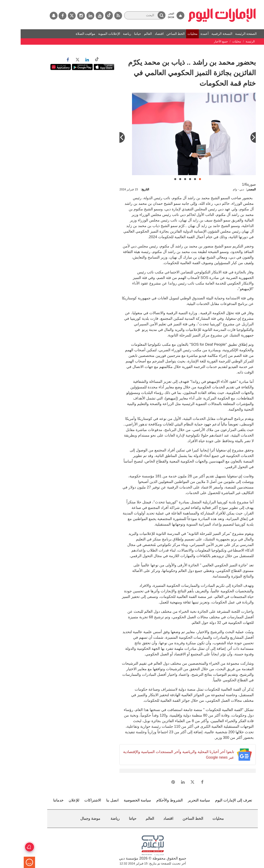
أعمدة (184, 34)
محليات (172, 34)
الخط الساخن (155, 34)
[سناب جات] (33, 16)
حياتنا (117, 34)
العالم (127, 34)
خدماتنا (38, 800)
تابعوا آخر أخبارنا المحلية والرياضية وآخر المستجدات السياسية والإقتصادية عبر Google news (158, 755)
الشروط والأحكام (149, 800)
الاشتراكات (72, 800)
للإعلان (53, 800)
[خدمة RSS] (98, 16)
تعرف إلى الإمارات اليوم (213, 800)
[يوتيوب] (79, 16)
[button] (141, 15)
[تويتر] (51, 16)
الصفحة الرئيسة (225, 34)
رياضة (106, 34)
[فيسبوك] (42, 16)
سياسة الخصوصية (117, 800)
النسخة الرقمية (201, 34)
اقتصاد (138, 34)
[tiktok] (88, 15)
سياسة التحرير (178, 800)
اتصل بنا (92, 800)
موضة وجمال (70, 819)
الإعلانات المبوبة (88, 34)
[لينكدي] (70, 16)
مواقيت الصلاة (65, 34)
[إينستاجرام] (60, 16)
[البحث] (124, 15)
